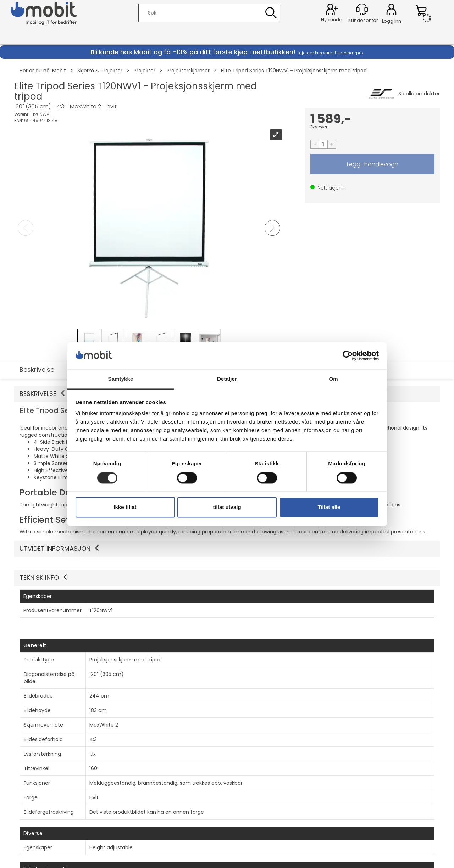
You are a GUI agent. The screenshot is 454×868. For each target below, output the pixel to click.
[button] (227, 578)
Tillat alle (329, 507)
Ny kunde (332, 20)
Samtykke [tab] (121, 379)
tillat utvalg (227, 507)
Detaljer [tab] (227, 379)
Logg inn (391, 11)
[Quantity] (323, 144)
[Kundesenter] (362, 9)
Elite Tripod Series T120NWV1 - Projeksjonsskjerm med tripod (294, 71)
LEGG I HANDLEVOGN (372, 164)
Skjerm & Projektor (100, 71)
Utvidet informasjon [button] (60, 548)
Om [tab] (333, 379)
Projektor (145, 71)
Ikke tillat (125, 507)
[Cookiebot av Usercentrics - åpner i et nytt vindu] (348, 355)
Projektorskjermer (188, 71)
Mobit (59, 71)
